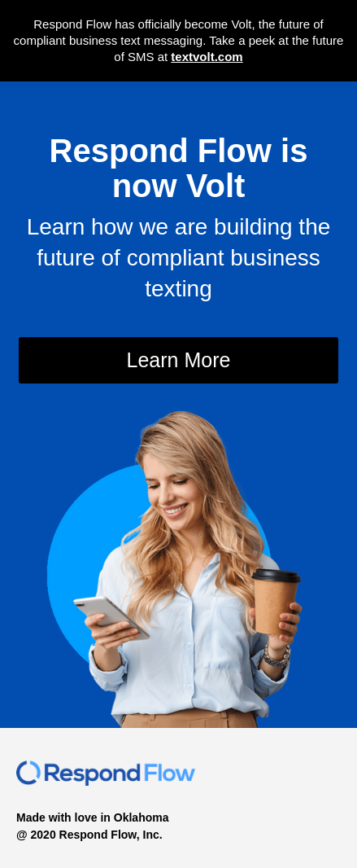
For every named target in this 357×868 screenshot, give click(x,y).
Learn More (179, 360)
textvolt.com (207, 57)
